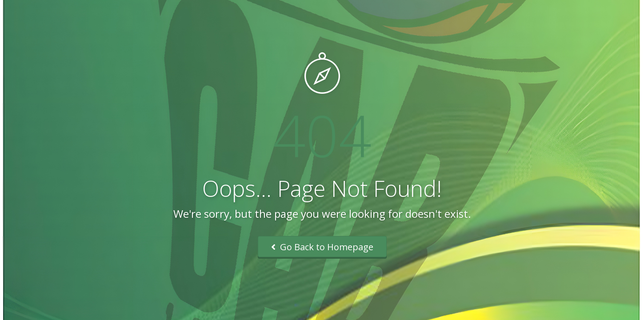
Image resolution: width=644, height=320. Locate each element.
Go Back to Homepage (322, 247)
